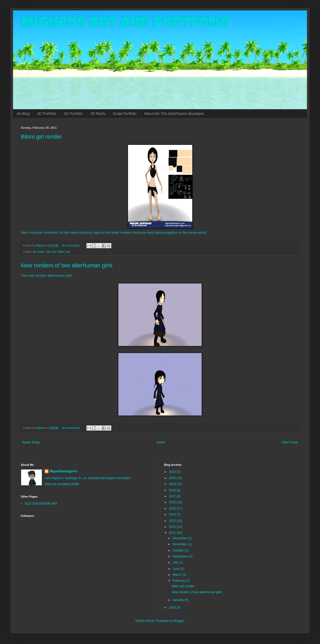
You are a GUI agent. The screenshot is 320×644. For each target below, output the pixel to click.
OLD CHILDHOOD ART (41, 504)
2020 (173, 478)
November (180, 544)
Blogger (179, 621)
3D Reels (98, 114)
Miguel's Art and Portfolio (125, 24)
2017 (173, 496)
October (178, 550)
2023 (173, 472)
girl (68, 252)
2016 (173, 502)
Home (161, 442)
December (180, 538)
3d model (39, 252)
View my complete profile (62, 484)
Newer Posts (31, 442)
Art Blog (23, 114)
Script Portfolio (125, 114)
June (176, 569)
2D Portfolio (73, 114)
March (177, 575)
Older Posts (290, 442)
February (179, 581)
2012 (173, 527)
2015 (173, 509)
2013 (173, 521)
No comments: (71, 245)
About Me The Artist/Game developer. (174, 114)
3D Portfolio (47, 114)
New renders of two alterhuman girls (67, 265)
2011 (173, 533)
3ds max (51, 252)
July (176, 562)
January (178, 600)
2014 (173, 515)
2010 (173, 608)
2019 (173, 484)
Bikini (61, 252)
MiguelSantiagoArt (63, 471)
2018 (173, 490)
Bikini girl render (41, 137)
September (181, 556)
